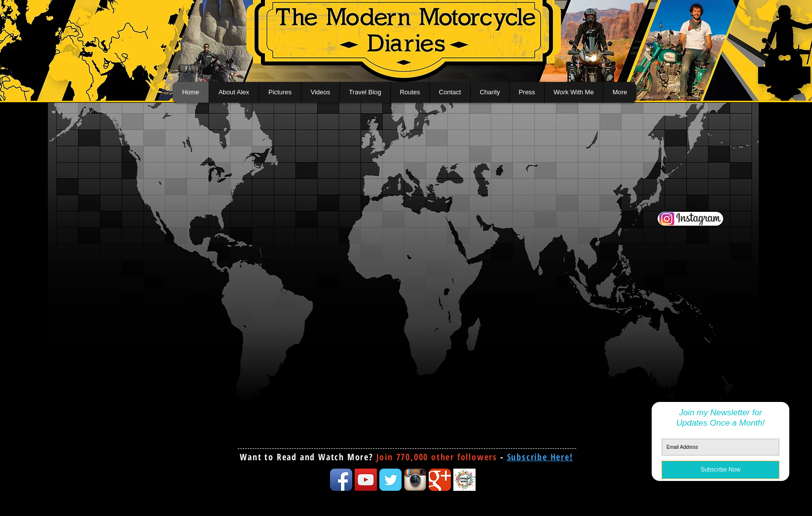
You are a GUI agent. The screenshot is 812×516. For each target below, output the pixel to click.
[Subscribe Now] (720, 470)
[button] (540, 457)
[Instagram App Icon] (415, 480)
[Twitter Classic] (390, 480)
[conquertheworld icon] (464, 480)
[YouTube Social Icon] (366, 480)
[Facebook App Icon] (341, 480)
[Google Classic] (440, 480)
